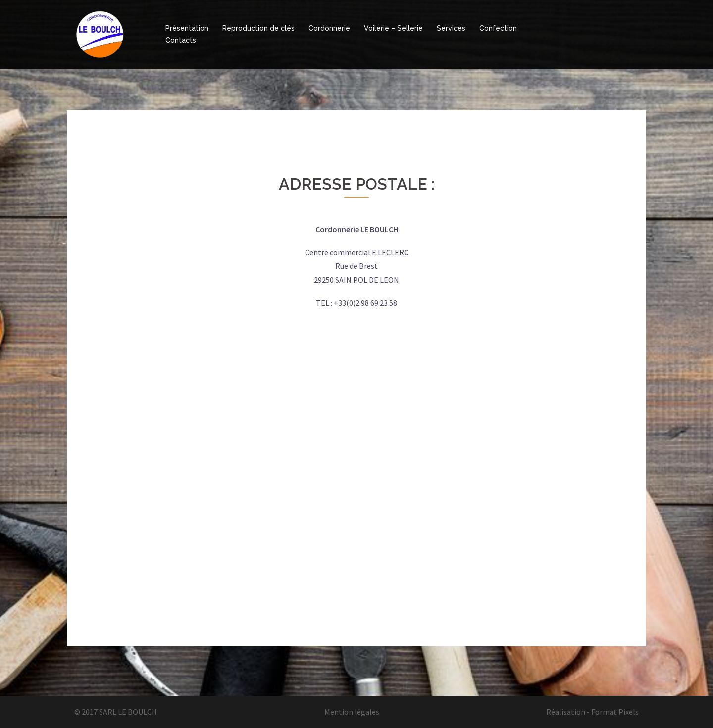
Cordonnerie (329, 28)
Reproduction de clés (258, 28)
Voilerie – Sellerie (393, 28)
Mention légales (352, 712)
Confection (498, 28)
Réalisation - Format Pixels (592, 712)
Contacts (181, 40)
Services (451, 28)
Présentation (187, 28)
